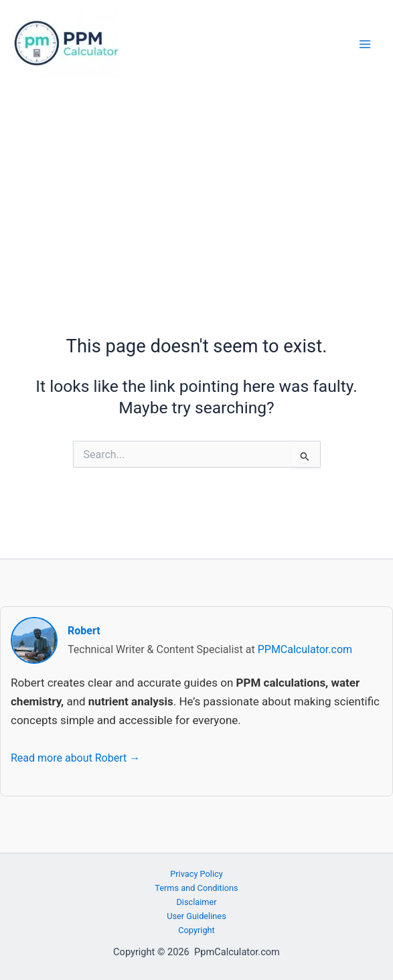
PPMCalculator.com (305, 649)
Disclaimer (196, 902)
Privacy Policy (196, 874)
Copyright (196, 930)
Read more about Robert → (75, 758)
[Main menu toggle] (365, 45)
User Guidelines (196, 916)
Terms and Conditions (196, 888)
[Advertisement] (196, 190)
